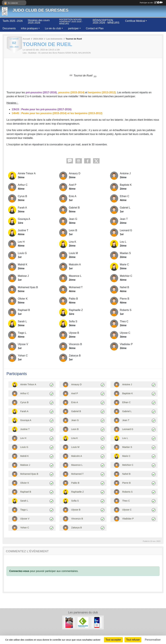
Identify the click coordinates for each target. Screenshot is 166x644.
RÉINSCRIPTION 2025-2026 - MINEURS (106, 21)
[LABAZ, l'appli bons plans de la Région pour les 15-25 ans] (97, 622)
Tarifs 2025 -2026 (13, 21)
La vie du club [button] (53, 28)
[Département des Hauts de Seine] (83, 622)
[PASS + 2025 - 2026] (69, 622)
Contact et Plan (95, 28)
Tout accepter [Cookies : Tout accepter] (113, 640)
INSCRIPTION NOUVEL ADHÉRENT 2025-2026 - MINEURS (71, 21)
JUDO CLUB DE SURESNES (40, 10)
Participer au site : (151, 3)
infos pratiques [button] (29, 28)
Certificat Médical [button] (135, 21)
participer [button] (73, 28)
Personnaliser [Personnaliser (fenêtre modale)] (153, 640)
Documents (9, 28)
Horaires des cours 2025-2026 (39, 21)
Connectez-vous (19, 571)
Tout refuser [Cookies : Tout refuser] (133, 640)
